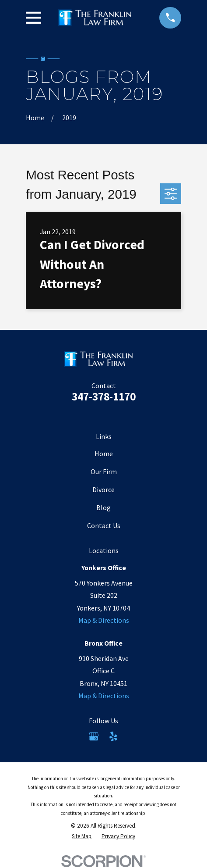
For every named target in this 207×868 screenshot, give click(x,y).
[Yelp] (113, 736)
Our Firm (104, 472)
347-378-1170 (104, 396)
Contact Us (104, 525)
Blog (103, 507)
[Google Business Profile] (94, 736)
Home (104, 454)
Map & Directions (104, 620)
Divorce (103, 489)
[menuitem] (82, 836)
